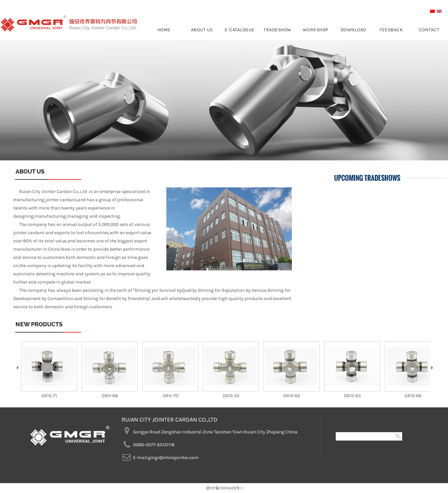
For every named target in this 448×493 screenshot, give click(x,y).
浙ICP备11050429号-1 (224, 488)
